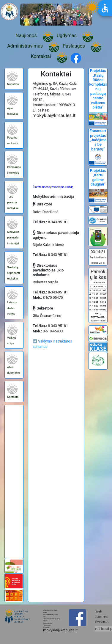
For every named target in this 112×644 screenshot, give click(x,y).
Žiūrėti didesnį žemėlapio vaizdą (53, 187)
